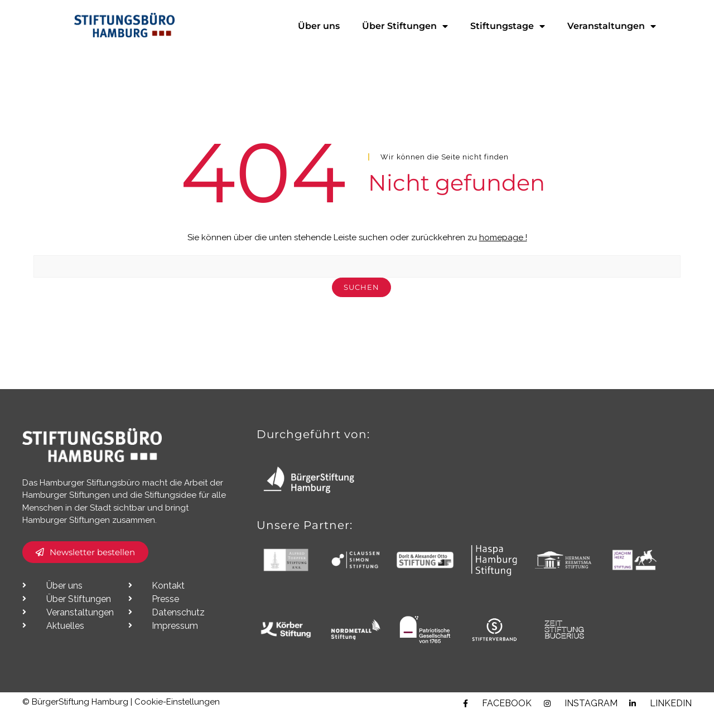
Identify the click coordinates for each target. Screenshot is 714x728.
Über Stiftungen (405, 26)
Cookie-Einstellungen (177, 716)
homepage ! (503, 251)
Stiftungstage (508, 26)
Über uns (319, 26)
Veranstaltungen (612, 26)
